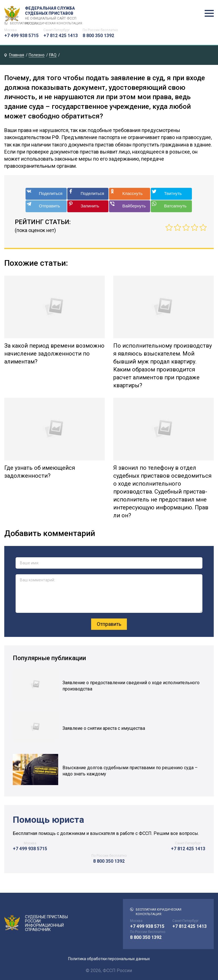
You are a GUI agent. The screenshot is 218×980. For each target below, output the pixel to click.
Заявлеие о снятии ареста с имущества (104, 728)
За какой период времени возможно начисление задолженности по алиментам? (54, 354)
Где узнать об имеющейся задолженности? (40, 472)
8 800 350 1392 (98, 36)
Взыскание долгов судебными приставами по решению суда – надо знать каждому (130, 771)
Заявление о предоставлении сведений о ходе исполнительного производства (131, 686)
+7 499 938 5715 (21, 36)
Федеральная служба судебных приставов (53, 14)
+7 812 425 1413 (61, 36)
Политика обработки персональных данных (109, 959)
